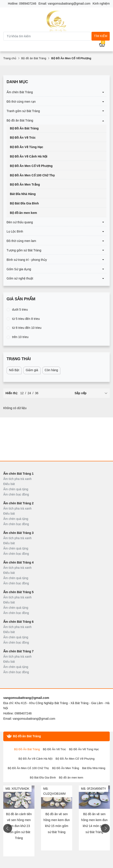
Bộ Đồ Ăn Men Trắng (25, 184)
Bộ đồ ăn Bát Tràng (34, 58)
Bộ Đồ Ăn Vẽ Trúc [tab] (54, 749)
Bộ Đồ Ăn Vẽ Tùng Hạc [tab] (84, 749)
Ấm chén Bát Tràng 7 (18, 651)
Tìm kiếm (101, 36)
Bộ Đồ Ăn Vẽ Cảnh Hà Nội (29, 156)
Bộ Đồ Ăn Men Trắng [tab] (65, 768)
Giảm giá (32, 370)
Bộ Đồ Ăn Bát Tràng (24, 128)
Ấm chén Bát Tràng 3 (18, 533)
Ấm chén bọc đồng (16, 494)
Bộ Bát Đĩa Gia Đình (24, 203)
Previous (8, 828)
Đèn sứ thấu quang (20, 222)
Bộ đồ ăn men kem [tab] (71, 778)
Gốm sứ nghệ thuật (20, 278)
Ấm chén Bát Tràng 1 (18, 474)
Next (105, 828)
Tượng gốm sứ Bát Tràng (24, 250)
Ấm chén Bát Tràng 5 (18, 592)
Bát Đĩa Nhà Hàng (23, 194)
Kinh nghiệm (101, 4)
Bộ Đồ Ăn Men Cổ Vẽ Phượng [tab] (75, 759)
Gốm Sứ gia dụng (19, 269)
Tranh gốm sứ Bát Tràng (23, 111)
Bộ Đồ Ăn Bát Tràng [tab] (27, 749)
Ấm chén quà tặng (16, 489)
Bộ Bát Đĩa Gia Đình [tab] (43, 778)
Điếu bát (9, 484)
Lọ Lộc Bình (15, 231)
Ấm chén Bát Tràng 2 (18, 503)
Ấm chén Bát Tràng (20, 92)
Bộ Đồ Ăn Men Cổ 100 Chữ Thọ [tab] (28, 768)
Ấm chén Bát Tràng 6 (18, 622)
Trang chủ (10, 58)
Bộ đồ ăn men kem (23, 213)
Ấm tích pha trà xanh (17, 479)
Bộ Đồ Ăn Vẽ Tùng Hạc (27, 147)
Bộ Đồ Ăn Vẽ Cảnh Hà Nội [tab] (35, 759)
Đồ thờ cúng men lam (21, 241)
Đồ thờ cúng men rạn (21, 102)
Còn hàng (51, 370)
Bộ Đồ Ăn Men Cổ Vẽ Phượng (31, 166)
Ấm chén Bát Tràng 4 (18, 562)
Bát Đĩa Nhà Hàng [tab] (94, 768)
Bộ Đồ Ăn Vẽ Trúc (23, 138)
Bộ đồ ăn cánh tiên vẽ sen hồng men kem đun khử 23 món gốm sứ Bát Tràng (19, 826)
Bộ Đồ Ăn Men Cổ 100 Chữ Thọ (32, 175)
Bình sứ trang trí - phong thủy (27, 260)
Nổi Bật (14, 370)
